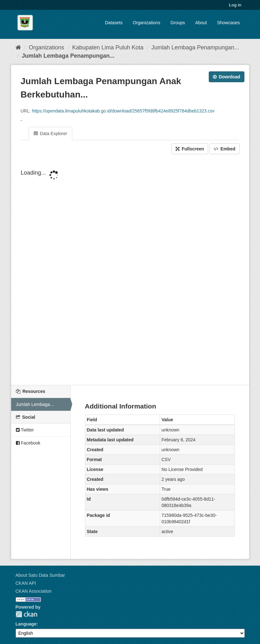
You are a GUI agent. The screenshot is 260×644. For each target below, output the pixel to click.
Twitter (25, 430)
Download (227, 77)
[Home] (18, 47)
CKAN (26, 614)
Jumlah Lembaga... (35, 404)
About (201, 23)
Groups (178, 23)
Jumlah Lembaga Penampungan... (195, 47)
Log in (235, 5)
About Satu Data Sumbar (40, 575)
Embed (225, 149)
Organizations (146, 23)
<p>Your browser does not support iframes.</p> (130, 270)
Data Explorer (50, 134)
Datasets (114, 23)
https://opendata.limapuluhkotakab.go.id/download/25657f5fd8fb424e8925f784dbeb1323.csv (123, 111)
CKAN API (26, 583)
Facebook (28, 443)
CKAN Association (34, 591)
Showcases (228, 23)
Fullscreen (190, 149)
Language (26, 624)
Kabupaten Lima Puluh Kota (108, 47)
